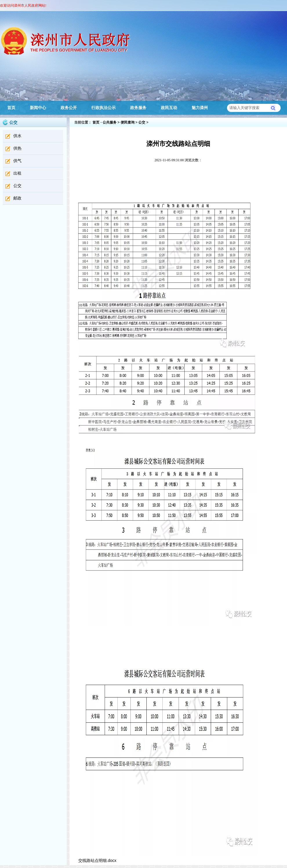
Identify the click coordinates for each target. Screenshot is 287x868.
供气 (17, 161)
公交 (17, 186)
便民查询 (128, 122)
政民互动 (169, 108)
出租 (17, 173)
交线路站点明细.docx (97, 860)
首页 (11, 108)
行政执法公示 (103, 108)
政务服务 (138, 108)
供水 (17, 136)
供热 (17, 148)
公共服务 (110, 122)
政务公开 (69, 108)
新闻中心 (38, 108)
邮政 (17, 198)
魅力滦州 (200, 108)
